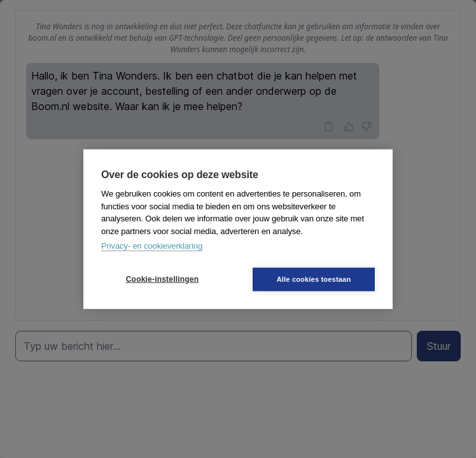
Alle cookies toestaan (314, 279)
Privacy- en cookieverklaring (152, 246)
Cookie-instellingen (162, 279)
